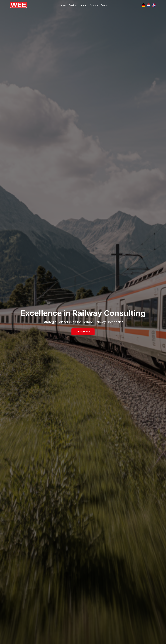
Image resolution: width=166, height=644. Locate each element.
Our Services (83, 332)
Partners (94, 5)
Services (73, 5)
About (83, 5)
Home (63, 5)
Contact (105, 5)
